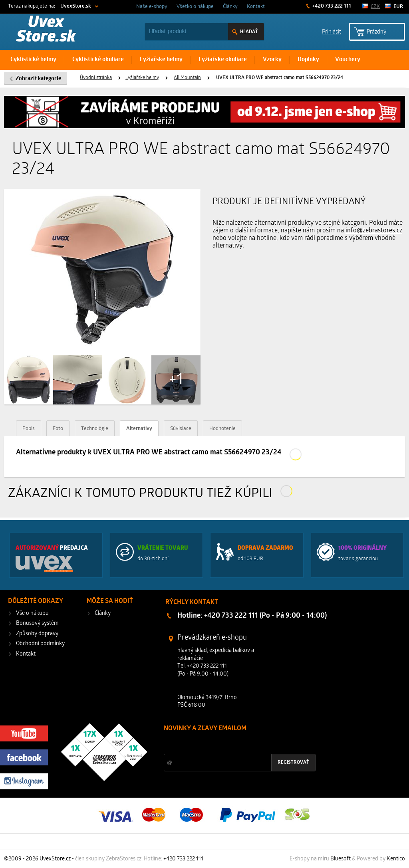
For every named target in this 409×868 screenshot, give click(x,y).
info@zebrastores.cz (374, 231)
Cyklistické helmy (33, 60)
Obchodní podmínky (40, 644)
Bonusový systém (37, 623)
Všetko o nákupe (195, 7)
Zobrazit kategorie (38, 79)
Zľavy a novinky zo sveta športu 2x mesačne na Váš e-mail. (233, 744)
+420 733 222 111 (331, 6)
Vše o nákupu (32, 613)
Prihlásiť (332, 31)
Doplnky (308, 60)
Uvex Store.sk (46, 30)
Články (230, 7)
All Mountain (187, 78)
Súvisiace (181, 429)
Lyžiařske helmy (161, 60)
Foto (58, 429)
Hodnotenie (222, 429)
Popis (29, 429)
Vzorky (272, 60)
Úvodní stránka (96, 78)
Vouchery (348, 60)
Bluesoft (341, 859)
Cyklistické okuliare (98, 60)
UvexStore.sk (76, 6)
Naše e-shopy (152, 7)
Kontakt (256, 7)
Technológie (95, 429)
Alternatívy (139, 429)
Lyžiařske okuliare (223, 60)
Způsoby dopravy (37, 634)
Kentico (396, 859)
